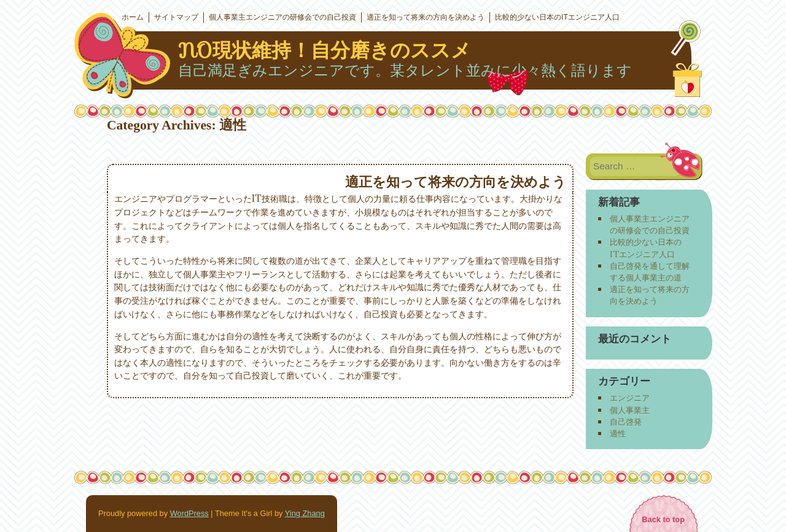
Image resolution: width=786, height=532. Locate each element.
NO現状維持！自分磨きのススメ (325, 50)
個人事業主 (630, 410)
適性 (618, 433)
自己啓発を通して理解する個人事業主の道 (650, 272)
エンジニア (630, 398)
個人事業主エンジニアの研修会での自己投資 (282, 17)
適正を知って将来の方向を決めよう (426, 17)
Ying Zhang (305, 513)
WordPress (189, 513)
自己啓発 (626, 422)
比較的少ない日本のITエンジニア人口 (557, 17)
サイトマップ (176, 17)
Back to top (663, 519)
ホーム (133, 17)
